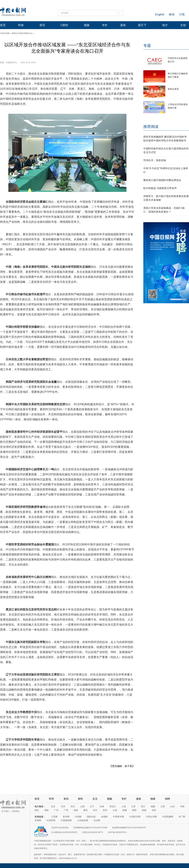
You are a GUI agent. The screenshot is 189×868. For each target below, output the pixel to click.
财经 (80, 799)
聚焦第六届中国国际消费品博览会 (162, 180)
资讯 (42, 25)
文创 (183, 25)
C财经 (64, 25)
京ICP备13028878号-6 (117, 832)
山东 (172, 806)
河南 (182, 806)
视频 (87, 25)
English (160, 14)
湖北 (37, 810)
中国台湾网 (151, 817)
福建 (153, 806)
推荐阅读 (151, 127)
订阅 (182, 14)
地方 (165, 25)
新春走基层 (173, 89)
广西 (66, 810)
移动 (172, 14)
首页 (3, 25)
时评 (52, 799)
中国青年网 (118, 817)
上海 (124, 806)
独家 (153, 799)
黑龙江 (113, 806)
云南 (115, 810)
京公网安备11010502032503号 (64, 832)
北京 (53, 806)
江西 (163, 806)
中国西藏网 (168, 817)
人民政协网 (83, 820)
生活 (95, 799)
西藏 (125, 810)
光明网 (38, 820)
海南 (76, 810)
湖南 (46, 810)
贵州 (105, 810)
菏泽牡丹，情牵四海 (155, 160)
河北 (73, 806)
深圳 (154, 810)
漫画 (123, 25)
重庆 (86, 810)
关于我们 (5, 811)
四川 (95, 810)
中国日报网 (5, 33)
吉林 (102, 806)
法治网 (97, 820)
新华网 (66, 817)
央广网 (182, 817)
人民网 (54, 817)
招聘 (167, 799)
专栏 (105, 25)
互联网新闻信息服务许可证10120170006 (90, 828)
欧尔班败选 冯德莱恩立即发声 (160, 188)
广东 (56, 810)
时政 (21, 25)
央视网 (104, 817)
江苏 (133, 806)
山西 (82, 806)
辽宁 (92, 806)
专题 (147, 45)
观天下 (142, 25)
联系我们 (16, 811)
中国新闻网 (66, 820)
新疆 (144, 810)
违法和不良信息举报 (60, 828)
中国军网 (51, 820)
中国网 (78, 817)
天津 (63, 806)
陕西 (134, 810)
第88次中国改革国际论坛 (22, 33)
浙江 (143, 806)
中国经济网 (135, 817)
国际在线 (91, 817)
